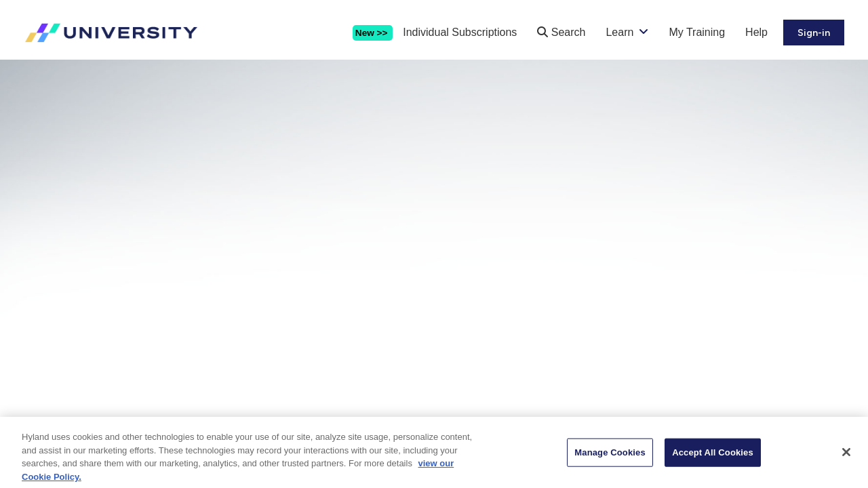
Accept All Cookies (713, 458)
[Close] (846, 458)
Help (756, 32)
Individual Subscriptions (460, 32)
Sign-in (814, 33)
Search (561, 32)
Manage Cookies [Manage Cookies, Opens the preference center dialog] (610, 458)
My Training (697, 32)
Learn (619, 32)
